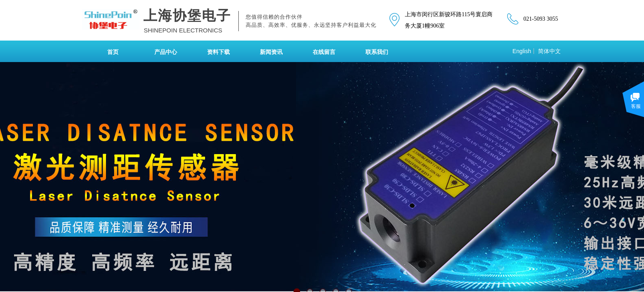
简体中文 (549, 51)
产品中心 (166, 52)
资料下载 (218, 52)
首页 (113, 52)
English (522, 51)
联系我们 (377, 52)
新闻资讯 (271, 52)
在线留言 (324, 52)
